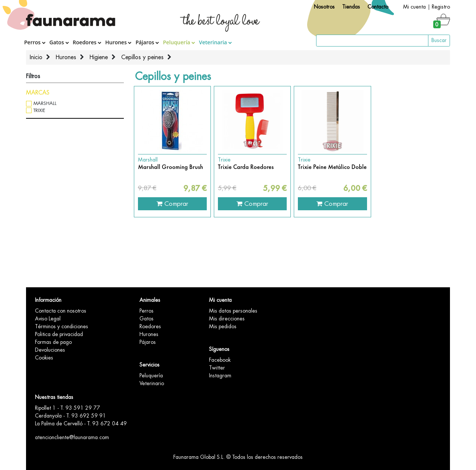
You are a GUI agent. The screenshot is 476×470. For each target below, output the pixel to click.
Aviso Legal (48, 319)
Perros (35, 42)
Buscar (439, 40)
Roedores (87, 42)
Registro (441, 7)
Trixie (39, 110)
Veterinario (152, 383)
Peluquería (179, 42)
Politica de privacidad (59, 334)
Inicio (36, 57)
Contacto (378, 7)
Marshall (45, 103)
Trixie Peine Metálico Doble (332, 167)
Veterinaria (216, 42)
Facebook (220, 360)
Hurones (118, 42)
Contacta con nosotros (61, 311)
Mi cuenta (414, 7)
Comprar (172, 204)
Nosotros (324, 7)
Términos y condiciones (62, 326)
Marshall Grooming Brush (171, 167)
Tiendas (351, 7)
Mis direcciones (227, 319)
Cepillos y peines (142, 57)
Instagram (220, 375)
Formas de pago (53, 342)
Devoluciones (50, 350)
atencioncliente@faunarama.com (72, 437)
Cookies (44, 358)
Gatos (59, 42)
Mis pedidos (223, 326)
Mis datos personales (233, 311)
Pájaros (147, 42)
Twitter (217, 368)
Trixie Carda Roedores (246, 167)
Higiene (99, 57)
